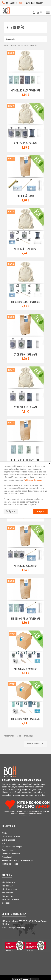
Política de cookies (10, 864)
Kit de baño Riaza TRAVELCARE (26, 90)
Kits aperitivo (7, 896)
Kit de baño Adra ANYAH (26, 566)
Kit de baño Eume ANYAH (26, 249)
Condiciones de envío (11, 836)
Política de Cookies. (33, 480)
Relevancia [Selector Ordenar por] (26, 39)
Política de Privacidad (11, 854)
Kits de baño (15, 27)
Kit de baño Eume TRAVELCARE (26, 302)
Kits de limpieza (9, 882)
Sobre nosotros (8, 840)
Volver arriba (36, 744)
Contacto (6, 903)
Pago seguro (7, 850)
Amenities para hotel (11, 899)
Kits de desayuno (9, 889)
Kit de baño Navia (26, 196)
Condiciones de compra (12, 847)
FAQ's (5, 833)
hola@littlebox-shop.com (33, 3)
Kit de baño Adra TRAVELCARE (26, 618)
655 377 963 (11, 3)
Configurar (11, 511)
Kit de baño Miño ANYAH (26, 669)
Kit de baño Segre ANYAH (26, 354)
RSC (4, 843)
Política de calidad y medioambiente (17, 860)
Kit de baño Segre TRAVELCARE (26, 460)
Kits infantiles (8, 893)
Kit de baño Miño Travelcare (26, 719)
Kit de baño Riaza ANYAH (26, 143)
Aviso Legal (7, 857)
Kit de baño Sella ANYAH (26, 407)
